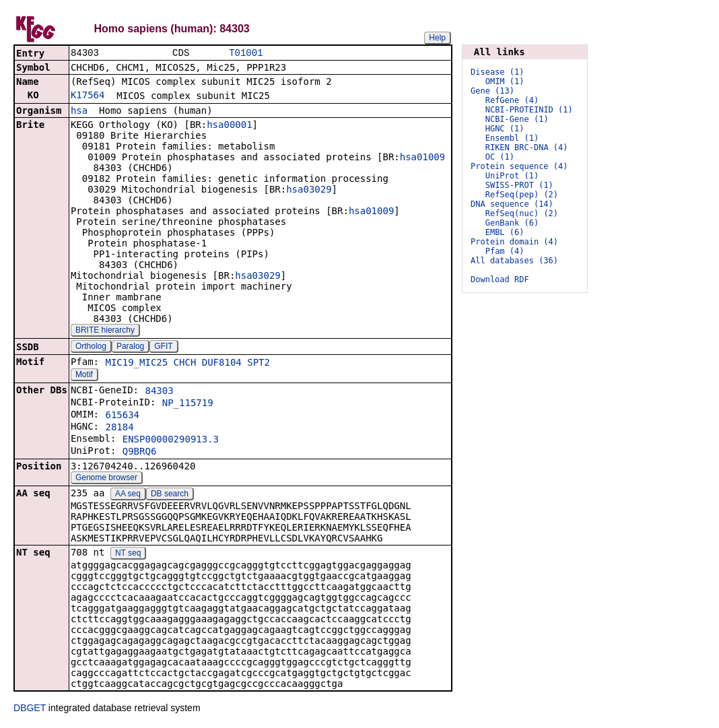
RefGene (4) (512, 100)
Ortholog (91, 348)
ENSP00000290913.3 (171, 440)
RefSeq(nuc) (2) (522, 213)
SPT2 (259, 364)
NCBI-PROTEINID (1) (529, 110)
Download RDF (500, 279)
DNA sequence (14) (512, 204)
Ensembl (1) (512, 138)
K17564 (88, 96)
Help (437, 38)
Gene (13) (492, 91)
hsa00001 (229, 126)
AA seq (128, 495)
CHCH (185, 364)
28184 (119, 428)
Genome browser (106, 479)
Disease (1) (497, 72)
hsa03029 (309, 191)
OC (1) (500, 157)
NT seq (128, 554)
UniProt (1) (512, 176)
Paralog (130, 348)
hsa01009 (422, 158)
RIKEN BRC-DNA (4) (527, 147)
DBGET (30, 709)
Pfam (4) (505, 251)
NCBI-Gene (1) (517, 119)
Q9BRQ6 (140, 453)
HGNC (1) (505, 129)
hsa (79, 112)
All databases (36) (514, 261)
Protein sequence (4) (519, 166)
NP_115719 (188, 404)
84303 (159, 392)
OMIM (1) (505, 81)
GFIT (163, 348)
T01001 (246, 54)
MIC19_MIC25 (136, 364)
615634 (122, 416)
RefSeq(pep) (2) (522, 195)
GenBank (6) (512, 223)
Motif (84, 376)
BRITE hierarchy (105, 331)
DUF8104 (222, 364)
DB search (170, 495)
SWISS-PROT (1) (519, 185)
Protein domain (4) (514, 242)
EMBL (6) (505, 232)
